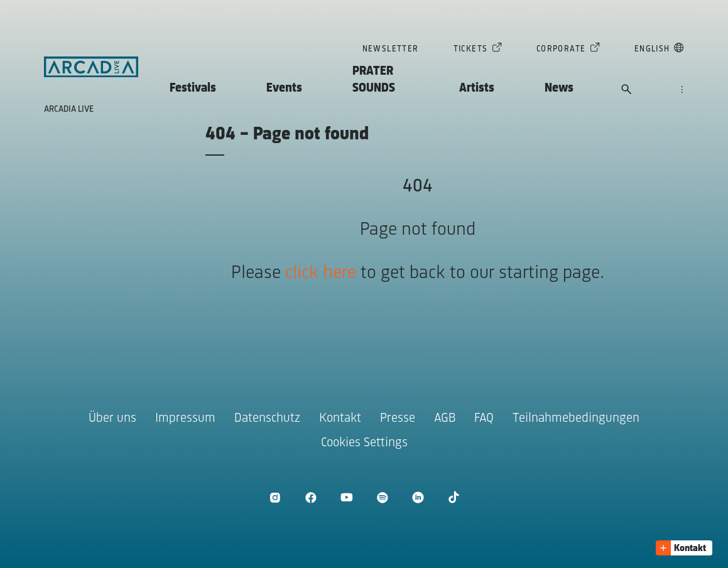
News (559, 88)
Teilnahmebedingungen (576, 418)
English (652, 50)
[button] (684, 548)
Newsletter (391, 49)
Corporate (561, 50)
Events (284, 88)
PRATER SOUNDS (374, 80)
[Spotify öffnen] (382, 497)
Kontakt (340, 418)
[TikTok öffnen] (454, 497)
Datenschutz (267, 418)
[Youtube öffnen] (346, 497)
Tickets (471, 50)
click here (321, 273)
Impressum (185, 418)
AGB (445, 418)
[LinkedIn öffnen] (418, 497)
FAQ (484, 418)
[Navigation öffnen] (682, 90)
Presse (398, 418)
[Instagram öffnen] (275, 497)
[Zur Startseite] (91, 67)
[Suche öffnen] (627, 90)
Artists (477, 88)
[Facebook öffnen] (311, 497)
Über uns (112, 418)
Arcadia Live (69, 110)
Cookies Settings (364, 443)
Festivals (193, 88)
